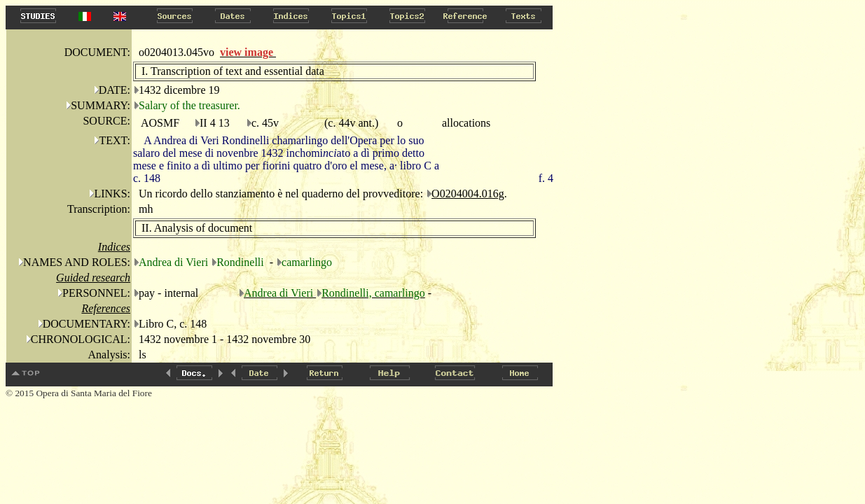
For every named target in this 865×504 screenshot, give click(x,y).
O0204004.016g (468, 194)
